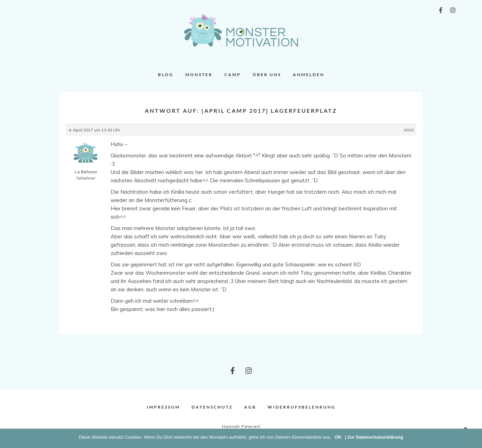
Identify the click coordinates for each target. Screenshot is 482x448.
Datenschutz (212, 407)
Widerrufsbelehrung (302, 407)
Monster (199, 75)
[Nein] (473, 438)
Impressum (163, 407)
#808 (409, 130)
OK (338, 437)
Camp (233, 75)
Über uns (267, 75)
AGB (250, 407)
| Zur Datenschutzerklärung (374, 437)
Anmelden (309, 75)
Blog (166, 75)
